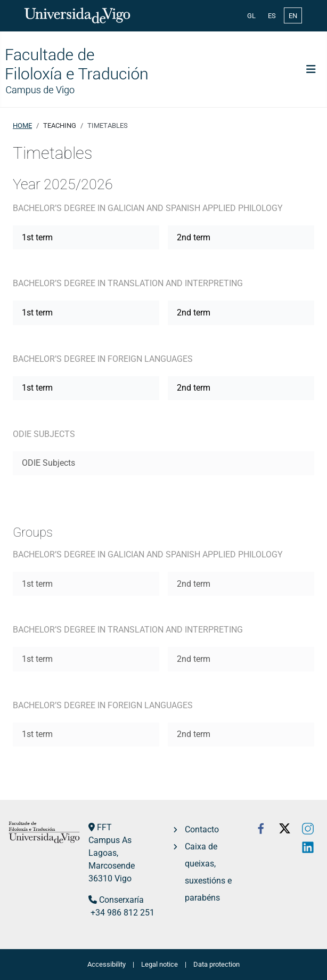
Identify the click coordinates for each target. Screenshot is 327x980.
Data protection (216, 964)
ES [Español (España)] (272, 16)
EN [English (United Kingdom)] (293, 16)
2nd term (194, 237)
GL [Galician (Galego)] (251, 16)
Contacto (202, 829)
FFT (104, 827)
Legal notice (160, 964)
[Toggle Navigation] (311, 69)
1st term (37, 237)
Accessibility (107, 964)
